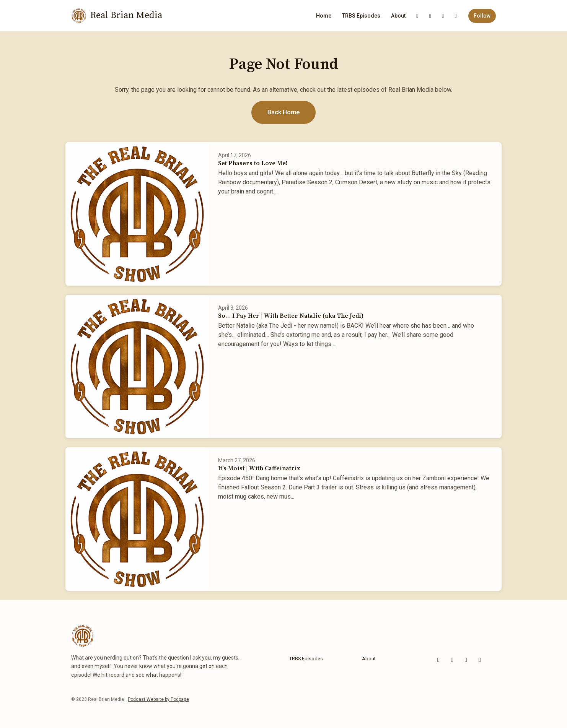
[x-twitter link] (456, 16)
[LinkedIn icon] (480, 660)
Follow (482, 16)
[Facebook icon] (452, 660)
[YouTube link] (417, 16)
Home (324, 16)
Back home (283, 112)
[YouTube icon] (438, 660)
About (398, 16)
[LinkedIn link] (443, 16)
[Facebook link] (430, 16)
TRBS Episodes (361, 16)
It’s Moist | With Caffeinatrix (259, 468)
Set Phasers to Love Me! (253, 163)
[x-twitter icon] (466, 660)
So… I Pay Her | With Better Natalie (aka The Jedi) (291, 316)
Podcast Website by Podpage (158, 699)
